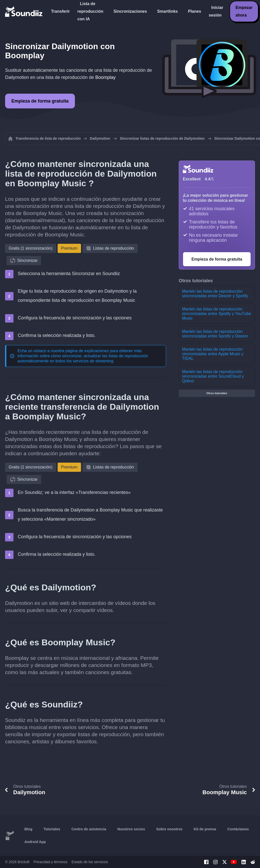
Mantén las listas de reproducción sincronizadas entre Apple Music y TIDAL (213, 354)
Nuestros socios (131, 829)
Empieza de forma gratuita (40, 101)
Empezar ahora (244, 11)
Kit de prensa (205, 829)
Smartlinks (168, 11)
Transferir (60, 11)
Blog (28, 829)
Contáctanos (238, 829)
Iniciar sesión (216, 11)
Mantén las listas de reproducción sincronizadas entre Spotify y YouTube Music (217, 314)
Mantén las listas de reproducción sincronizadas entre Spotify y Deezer (215, 334)
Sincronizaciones (130, 11)
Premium (69, 248)
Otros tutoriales (217, 393)
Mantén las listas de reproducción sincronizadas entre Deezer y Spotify (215, 294)
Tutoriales (52, 829)
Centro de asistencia (89, 829)
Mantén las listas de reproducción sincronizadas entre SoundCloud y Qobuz (213, 376)
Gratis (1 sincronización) (31, 248)
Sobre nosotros (169, 829)
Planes (194, 11)
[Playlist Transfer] (24, 11)
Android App (35, 842)
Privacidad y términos (51, 862)
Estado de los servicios (90, 862)
